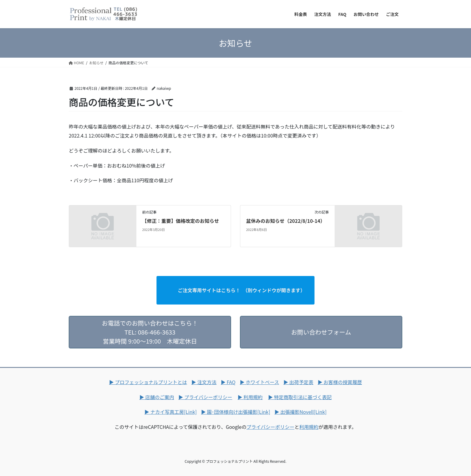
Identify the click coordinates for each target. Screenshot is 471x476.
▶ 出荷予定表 (298, 382)
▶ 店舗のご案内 (157, 397)
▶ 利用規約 (250, 397)
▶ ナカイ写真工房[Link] (171, 412)
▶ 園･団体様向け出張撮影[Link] (235, 412)
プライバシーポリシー (270, 427)
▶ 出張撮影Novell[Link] (301, 412)
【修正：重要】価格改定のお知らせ (181, 221)
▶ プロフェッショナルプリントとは (148, 382)
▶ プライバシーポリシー (205, 397)
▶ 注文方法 (204, 382)
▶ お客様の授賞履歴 (340, 382)
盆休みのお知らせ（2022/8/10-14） (286, 221)
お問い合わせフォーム (321, 337)
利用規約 (309, 427)
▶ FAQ (228, 382)
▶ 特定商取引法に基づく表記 (300, 397)
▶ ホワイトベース (259, 382)
